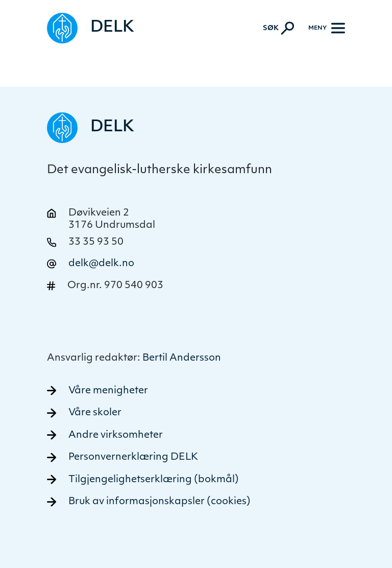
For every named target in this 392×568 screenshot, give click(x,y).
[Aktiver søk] (278, 28)
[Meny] (327, 28)
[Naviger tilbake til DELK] (91, 28)
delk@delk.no (101, 264)
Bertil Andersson (182, 358)
